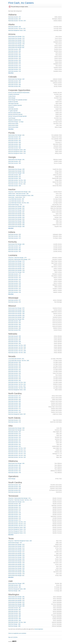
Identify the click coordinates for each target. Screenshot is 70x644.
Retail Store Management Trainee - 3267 (17, 414)
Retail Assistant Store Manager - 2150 (16, 557)
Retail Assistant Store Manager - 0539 (16, 171)
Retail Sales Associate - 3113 (15, 434)
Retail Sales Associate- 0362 (14, 86)
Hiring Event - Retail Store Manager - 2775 (17, 258)
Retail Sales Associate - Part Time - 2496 (17, 347)
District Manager (12, 98)
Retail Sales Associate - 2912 (15, 55)
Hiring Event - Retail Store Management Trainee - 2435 (20, 541)
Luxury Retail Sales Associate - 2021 (16, 201)
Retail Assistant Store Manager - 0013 (16, 544)
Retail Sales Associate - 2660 (15, 587)
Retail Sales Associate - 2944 (15, 325)
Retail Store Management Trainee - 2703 (17, 529)
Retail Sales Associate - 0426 (15, 234)
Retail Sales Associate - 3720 (15, 69)
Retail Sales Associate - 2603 (15, 467)
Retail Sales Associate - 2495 (15, 336)
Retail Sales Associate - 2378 (15, 177)
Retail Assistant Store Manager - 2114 (16, 554)
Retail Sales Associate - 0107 (15, 485)
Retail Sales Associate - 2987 (15, 617)
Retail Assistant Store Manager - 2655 (16, 583)
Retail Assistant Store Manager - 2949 (16, 312)
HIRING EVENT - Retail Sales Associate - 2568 (18, 194)
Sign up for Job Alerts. (13, 637)
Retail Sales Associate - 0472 (15, 398)
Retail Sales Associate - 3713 (15, 64)
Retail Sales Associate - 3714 (15, 66)
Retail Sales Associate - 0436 (15, 488)
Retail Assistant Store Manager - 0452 (16, 310)
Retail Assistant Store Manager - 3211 (16, 430)
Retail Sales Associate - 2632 (15, 250)
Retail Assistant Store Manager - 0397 (16, 79)
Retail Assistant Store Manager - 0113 (16, 548)
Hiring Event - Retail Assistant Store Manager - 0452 (19, 192)
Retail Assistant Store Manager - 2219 (16, 561)
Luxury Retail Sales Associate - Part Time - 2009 (19, 361)
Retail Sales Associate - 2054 (15, 381)
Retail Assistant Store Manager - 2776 (16, 261)
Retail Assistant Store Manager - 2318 (16, 563)
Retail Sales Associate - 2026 (15, 373)
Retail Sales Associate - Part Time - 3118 (17, 452)
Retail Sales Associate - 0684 (15, 401)
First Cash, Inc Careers (21, 3)
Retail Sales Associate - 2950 (15, 328)
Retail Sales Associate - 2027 (15, 375)
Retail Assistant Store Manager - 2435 (16, 566)
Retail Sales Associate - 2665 (15, 405)
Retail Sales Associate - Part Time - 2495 (17, 345)
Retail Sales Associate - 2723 (15, 509)
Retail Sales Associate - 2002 (15, 364)
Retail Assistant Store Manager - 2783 (16, 267)
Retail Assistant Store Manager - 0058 (16, 223)
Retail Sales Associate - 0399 (15, 85)
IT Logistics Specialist (13, 111)
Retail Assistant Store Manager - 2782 (16, 265)
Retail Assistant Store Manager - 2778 (16, 263)
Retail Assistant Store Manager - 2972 (16, 602)
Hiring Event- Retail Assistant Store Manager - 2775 (19, 259)
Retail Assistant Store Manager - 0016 (16, 215)
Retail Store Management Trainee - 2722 (17, 531)
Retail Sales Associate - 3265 (15, 148)
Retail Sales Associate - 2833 (15, 141)
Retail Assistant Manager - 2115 (15, 205)
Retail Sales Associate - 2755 (15, 518)
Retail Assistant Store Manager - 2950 (16, 314)
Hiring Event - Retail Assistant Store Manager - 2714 (19, 498)
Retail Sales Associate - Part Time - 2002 (17, 382)
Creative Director (12, 96)
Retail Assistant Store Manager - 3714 (16, 37)
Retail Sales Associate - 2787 (15, 281)
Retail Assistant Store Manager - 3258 (16, 572)
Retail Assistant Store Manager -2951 (16, 319)
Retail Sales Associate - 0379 (15, 246)
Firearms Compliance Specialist (15, 105)
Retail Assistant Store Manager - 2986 (16, 604)
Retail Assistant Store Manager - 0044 (16, 219)
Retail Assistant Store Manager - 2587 (16, 570)
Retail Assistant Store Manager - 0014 (16, 214)
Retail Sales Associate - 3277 (15, 300)
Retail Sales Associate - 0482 (15, 399)
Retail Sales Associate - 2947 (15, 326)
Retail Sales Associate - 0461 (15, 504)
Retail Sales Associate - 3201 (15, 445)
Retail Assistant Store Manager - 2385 (16, 169)
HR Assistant (11, 107)
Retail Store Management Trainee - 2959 (17, 152)
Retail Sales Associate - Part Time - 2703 (17, 522)
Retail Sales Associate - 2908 (15, 49)
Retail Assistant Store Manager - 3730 (16, 44)
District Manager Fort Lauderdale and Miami (18, 100)
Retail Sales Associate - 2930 (15, 62)
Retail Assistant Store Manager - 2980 (16, 206)
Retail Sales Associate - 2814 (15, 137)
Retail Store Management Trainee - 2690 (17, 527)
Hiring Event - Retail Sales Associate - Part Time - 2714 (20, 500)
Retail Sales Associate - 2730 (15, 515)
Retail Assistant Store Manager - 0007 (16, 212)
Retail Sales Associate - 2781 (15, 276)
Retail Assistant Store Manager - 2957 (16, 317)
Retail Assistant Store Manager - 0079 (16, 546)
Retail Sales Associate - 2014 (15, 370)
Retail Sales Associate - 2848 (15, 144)
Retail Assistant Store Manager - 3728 (16, 42)
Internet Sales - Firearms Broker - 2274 (17, 197)
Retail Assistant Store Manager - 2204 (16, 559)
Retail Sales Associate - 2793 (15, 290)
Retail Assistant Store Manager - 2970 (16, 600)
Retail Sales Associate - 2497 (15, 340)
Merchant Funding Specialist (14, 113)
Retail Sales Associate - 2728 (15, 513)
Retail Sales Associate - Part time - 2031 (17, 29)
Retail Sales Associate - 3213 (15, 446)
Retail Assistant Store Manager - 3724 (16, 40)
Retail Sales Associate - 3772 (15, 409)
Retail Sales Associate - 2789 (15, 285)
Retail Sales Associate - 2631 (15, 248)
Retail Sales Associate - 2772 (15, 520)
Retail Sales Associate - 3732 (15, 420)
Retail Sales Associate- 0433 (14, 490)
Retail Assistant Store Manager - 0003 (16, 210)
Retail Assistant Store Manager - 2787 (16, 269)
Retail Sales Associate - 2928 (15, 60)
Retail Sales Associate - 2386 (15, 186)
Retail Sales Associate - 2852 (15, 146)
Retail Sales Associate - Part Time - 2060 (17, 388)
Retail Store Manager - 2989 (14, 626)
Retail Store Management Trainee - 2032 (17, 30)
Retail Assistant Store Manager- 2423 (16, 575)
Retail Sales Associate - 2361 (15, 236)
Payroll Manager (12, 118)
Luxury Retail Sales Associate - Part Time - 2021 (19, 203)
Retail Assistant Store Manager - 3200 (16, 428)
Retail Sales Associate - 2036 (15, 27)
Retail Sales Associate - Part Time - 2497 (17, 349)
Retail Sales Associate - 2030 (15, 377)
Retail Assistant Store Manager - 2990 (16, 606)
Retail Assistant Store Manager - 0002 (16, 208)
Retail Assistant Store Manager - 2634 (16, 244)
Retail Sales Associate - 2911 (15, 53)
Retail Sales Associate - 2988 (15, 619)
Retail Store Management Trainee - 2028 (17, 390)
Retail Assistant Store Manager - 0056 (16, 221)
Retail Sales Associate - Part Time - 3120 (17, 454)
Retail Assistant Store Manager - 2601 (16, 463)
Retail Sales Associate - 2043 (15, 379)
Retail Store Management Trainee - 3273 (17, 153)
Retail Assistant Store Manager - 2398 (16, 173)
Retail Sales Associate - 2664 (15, 403)
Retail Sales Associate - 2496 (15, 338)
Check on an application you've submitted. (17, 633)
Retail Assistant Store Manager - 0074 (16, 308)
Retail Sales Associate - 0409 (15, 487)
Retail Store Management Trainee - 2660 (17, 589)
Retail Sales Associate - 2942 (15, 321)
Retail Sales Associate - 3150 (15, 437)
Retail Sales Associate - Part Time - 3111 (17, 450)
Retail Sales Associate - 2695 (15, 505)
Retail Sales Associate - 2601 (15, 465)
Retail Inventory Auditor (13, 124)
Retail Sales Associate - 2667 (15, 407)
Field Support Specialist (13, 103)
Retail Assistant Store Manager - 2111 (16, 552)
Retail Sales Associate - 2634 (15, 251)
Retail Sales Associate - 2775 (15, 274)
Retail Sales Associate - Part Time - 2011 (17, 384)
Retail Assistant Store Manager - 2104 (16, 550)
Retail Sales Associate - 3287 (15, 19)
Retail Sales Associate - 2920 (15, 57)
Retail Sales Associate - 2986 (15, 615)
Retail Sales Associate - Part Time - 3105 (17, 448)
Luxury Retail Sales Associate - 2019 (16, 359)
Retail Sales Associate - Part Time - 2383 (17, 180)
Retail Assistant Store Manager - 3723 (16, 38)
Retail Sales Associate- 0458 (14, 492)
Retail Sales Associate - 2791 (15, 289)
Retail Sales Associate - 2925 (15, 58)
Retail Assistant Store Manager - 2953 (16, 315)
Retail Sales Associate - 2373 (15, 238)
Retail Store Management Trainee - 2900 (17, 150)
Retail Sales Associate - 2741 (15, 516)
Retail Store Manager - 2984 (14, 624)
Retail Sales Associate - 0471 (15, 396)
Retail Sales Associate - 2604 (15, 469)
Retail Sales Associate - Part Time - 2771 (17, 526)
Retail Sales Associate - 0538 (15, 175)
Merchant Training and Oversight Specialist (17, 116)
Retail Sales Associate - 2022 (15, 371)
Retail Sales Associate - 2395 (15, 178)
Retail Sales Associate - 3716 (15, 68)
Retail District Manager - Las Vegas (16, 122)
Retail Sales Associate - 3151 (15, 439)
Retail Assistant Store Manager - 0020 (16, 217)
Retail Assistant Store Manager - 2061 (16, 159)
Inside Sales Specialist (13, 109)
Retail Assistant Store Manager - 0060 (16, 225)
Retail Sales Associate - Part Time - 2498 (17, 351)
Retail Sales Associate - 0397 (15, 83)
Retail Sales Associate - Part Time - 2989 (17, 622)
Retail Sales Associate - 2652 (15, 585)
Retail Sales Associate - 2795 (15, 292)
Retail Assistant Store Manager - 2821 (16, 135)
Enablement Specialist (13, 102)
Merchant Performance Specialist (15, 114)
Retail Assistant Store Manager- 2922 (16, 47)
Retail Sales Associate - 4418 (15, 412)
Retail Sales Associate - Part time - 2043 (17, 386)
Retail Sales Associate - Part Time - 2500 (17, 353)
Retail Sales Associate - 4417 (15, 410)
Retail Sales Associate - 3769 (15, 473)
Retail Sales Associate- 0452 (14, 330)
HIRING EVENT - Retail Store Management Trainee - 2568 (21, 195)
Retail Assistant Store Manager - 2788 (16, 270)
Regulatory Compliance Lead (15, 120)
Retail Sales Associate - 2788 (15, 283)
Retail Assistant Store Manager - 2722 (16, 502)
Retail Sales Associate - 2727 (15, 511)
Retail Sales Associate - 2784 (15, 279)
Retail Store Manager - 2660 (14, 591)
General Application (39, 629)
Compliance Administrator (14, 94)
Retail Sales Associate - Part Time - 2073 (17, 21)
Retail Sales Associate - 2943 (15, 323)
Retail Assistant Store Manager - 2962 (16, 599)
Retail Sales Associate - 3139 (15, 435)
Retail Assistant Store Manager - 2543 (16, 568)
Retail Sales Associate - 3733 (15, 422)
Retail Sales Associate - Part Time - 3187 (17, 457)
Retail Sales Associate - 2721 (15, 507)
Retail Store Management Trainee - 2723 (17, 533)
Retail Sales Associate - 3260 (15, 163)
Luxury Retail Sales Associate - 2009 (16, 199)
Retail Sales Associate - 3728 (15, 71)
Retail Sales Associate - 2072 (15, 17)
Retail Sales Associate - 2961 (15, 608)
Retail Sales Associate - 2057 (15, 161)
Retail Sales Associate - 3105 (15, 432)
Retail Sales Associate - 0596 (15, 362)
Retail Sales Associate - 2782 (15, 278)
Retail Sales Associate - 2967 (15, 610)
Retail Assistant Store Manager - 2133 (16, 555)
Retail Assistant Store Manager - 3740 (16, 574)
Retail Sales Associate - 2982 (15, 613)
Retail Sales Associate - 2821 (15, 139)
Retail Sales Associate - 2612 (15, 471)
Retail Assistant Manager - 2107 (15, 543)
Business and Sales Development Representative (19, 93)
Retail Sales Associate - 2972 (15, 611)
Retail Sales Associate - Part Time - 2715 (17, 524)
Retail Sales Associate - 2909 (15, 51)
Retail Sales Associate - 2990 (15, 621)
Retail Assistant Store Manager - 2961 (16, 597)
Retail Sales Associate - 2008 (15, 366)
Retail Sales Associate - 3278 (15, 302)
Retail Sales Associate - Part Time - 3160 (17, 455)
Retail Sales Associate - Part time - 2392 (17, 184)
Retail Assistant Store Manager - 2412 (16, 564)
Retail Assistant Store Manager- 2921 (16, 46)
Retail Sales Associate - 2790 (15, 287)
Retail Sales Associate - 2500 (15, 343)
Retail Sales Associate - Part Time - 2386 (17, 182)
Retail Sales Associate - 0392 (15, 81)
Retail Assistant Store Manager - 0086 (16, 226)
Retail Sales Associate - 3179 (15, 443)
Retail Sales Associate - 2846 (15, 142)
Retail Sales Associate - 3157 (15, 441)
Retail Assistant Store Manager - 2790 (16, 272)
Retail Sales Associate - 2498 (15, 342)
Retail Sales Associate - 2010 (15, 368)
